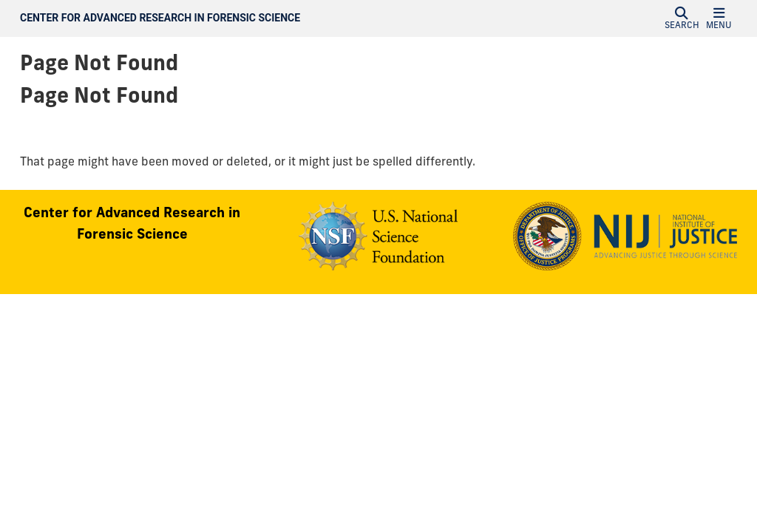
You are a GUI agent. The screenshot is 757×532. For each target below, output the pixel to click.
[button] (682, 18)
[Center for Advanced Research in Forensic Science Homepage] (271, 18)
